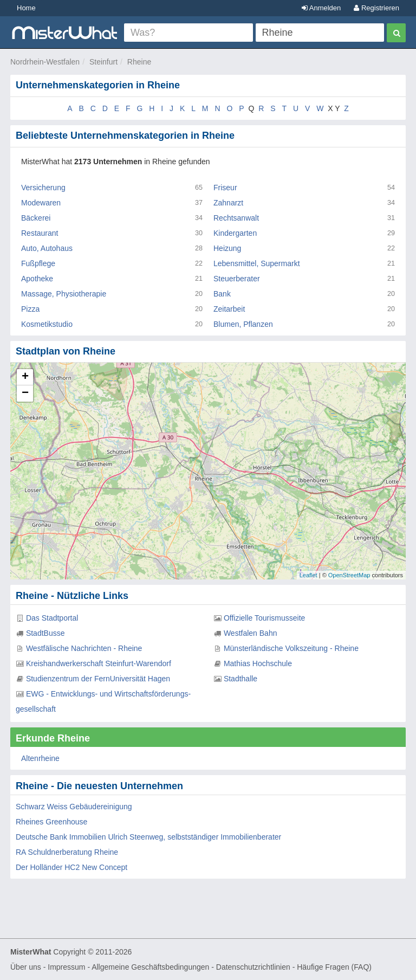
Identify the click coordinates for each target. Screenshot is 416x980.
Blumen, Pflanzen (243, 324)
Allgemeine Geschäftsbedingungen (150, 967)
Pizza (30, 309)
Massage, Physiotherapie (64, 294)
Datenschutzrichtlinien (253, 967)
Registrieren (376, 8)
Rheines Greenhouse (51, 822)
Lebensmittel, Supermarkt (257, 263)
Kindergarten (235, 233)
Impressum (66, 967)
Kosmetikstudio (47, 324)
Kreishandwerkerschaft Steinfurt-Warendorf (99, 663)
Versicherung (43, 188)
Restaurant (40, 233)
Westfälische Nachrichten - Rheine (84, 648)
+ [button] (25, 377)
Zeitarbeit (229, 309)
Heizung (227, 248)
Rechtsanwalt (236, 218)
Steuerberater (237, 279)
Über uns (26, 967)
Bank (222, 294)
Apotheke (37, 279)
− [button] (25, 394)
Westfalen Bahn (251, 633)
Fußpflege (38, 263)
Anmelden (321, 8)
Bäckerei (36, 218)
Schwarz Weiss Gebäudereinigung (74, 807)
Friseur (225, 188)
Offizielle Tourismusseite (264, 618)
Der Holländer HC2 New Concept (71, 867)
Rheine (139, 62)
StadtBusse (45, 633)
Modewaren (41, 203)
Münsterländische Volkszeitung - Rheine (291, 648)
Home (26, 8)
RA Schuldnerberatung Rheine (67, 852)
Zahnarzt (228, 203)
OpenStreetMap (349, 575)
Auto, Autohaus (47, 248)
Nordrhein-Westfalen (45, 62)
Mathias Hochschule (258, 663)
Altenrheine (40, 758)
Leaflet (308, 575)
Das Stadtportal (52, 618)
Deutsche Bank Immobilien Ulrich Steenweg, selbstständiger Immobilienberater (148, 837)
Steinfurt (103, 62)
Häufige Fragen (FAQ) (334, 967)
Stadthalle (240, 679)
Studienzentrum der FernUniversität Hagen (98, 679)
